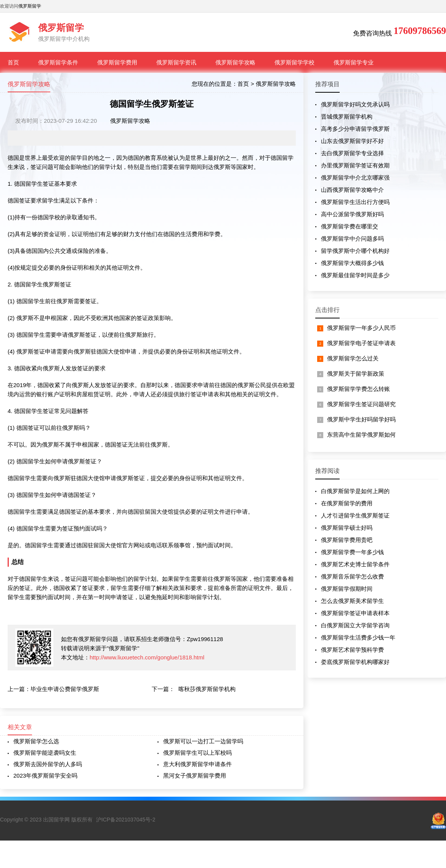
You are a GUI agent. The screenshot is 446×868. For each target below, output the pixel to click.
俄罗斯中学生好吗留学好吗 (361, 419)
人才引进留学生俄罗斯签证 (355, 515)
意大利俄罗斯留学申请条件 (197, 764)
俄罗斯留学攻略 (235, 62)
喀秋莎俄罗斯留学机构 (207, 689)
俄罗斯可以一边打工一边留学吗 (203, 741)
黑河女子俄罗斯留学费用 (195, 776)
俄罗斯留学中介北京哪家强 (355, 178)
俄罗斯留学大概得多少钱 (352, 263)
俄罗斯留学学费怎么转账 (359, 389)
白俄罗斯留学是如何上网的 (355, 491)
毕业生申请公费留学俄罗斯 (65, 689)
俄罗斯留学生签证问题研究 (361, 404)
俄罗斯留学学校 (294, 62)
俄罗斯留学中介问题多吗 (352, 239)
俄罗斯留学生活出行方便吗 (355, 202)
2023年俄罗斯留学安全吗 (45, 776)
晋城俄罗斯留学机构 (347, 117)
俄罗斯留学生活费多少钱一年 (358, 637)
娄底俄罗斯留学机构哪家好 (355, 662)
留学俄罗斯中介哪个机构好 (355, 251)
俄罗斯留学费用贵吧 (347, 540)
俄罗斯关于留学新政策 (356, 374)
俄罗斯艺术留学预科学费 (352, 650)
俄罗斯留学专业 (354, 62)
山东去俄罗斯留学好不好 (352, 141)
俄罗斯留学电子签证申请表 (361, 343)
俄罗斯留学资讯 (176, 62)
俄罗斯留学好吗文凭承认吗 (355, 104)
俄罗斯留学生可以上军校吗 (197, 753)
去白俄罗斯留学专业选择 (352, 153)
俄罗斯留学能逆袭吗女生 (45, 753)
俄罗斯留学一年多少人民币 (361, 328)
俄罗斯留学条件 (58, 62)
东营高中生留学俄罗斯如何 (361, 435)
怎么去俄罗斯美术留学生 (352, 601)
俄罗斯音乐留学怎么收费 (352, 576)
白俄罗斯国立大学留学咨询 (355, 625)
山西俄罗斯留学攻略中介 (352, 190)
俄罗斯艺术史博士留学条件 (355, 564)
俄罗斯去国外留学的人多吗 (48, 764)
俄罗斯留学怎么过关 (353, 358)
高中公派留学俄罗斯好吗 (352, 214)
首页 (13, 62)
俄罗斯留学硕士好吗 (347, 528)
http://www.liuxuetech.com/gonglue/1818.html (147, 657)
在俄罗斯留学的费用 (347, 503)
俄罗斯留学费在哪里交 (350, 226)
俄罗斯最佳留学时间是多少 (355, 275)
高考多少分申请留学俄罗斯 (355, 129)
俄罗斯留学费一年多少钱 (352, 552)
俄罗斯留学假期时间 (347, 589)
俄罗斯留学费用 (117, 62)
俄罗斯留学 (30, 6)
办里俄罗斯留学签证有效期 (355, 165)
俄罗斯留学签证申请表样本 (355, 613)
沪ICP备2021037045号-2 (126, 820)
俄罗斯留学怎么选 (36, 741)
